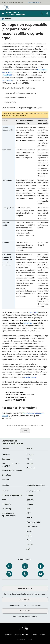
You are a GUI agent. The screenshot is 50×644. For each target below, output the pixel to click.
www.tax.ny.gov (30, 377)
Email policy (6, 504)
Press (4, 500)
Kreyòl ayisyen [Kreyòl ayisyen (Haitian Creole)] (32, 527)
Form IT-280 (7, 75)
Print (26, 431)
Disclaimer (31, 468)
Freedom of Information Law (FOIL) (11, 465)
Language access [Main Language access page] (33, 491)
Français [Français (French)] (30, 544)
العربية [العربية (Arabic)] (29, 536)
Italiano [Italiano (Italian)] (29, 531)
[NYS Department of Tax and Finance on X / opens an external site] (25, 574)
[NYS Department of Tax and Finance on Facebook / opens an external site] (41, 566)
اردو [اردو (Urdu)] (28, 549)
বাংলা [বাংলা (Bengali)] (29, 513)
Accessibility (6, 509)
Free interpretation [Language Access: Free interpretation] (34, 522)
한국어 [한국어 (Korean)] (29, 518)
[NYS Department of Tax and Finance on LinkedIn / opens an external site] (25, 566)
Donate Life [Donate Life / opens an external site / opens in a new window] (25, 611)
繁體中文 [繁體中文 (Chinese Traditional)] (30, 500)
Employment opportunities (12, 495)
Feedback (5, 480)
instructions (28, 323)
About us (5, 491)
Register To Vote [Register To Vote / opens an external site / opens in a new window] (25, 588)
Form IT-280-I (7, 80)
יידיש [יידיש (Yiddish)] (28, 509)
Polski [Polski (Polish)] (29, 540)
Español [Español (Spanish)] (30, 495)
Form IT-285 (33, 312)
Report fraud (6, 475)
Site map (30, 455)
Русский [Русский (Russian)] (30, 504)
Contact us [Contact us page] (6, 455)
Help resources (7, 459)
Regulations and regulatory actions (9, 515)
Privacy (29, 459)
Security (30, 464)
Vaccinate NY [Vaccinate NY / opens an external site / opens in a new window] (25, 600)
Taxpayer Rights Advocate (12, 471)
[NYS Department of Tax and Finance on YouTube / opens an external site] (41, 574)
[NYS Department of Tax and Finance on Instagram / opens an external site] (9, 574)
